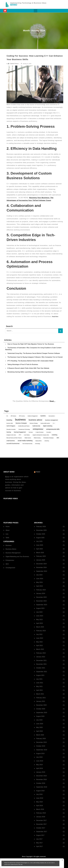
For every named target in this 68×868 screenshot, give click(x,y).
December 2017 (41, 820)
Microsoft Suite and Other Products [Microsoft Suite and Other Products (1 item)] (14, 438)
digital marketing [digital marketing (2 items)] (48, 426)
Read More (55, 317)
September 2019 (42, 750)
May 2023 (39, 620)
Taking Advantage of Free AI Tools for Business (23, 364)
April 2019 (40, 768)
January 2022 (41, 657)
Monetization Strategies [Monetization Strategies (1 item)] (49, 438)
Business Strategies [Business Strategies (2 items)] (21, 423)
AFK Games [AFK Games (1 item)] (13, 416)
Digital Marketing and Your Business (17, 557)
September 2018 (42, 787)
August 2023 (40, 608)
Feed (38, 472)
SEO (7, 564)
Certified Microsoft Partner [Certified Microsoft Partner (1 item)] (24, 426)
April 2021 (40, 690)
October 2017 (41, 828)
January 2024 (41, 593)
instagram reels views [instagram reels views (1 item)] (11, 435)
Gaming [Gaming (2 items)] (9, 432)
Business (9, 545)
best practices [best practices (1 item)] (52, 416)
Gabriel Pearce (14, 64)
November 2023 (41, 601)
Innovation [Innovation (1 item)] (49, 432)
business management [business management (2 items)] (52, 420)
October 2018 (41, 783)
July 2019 (39, 757)
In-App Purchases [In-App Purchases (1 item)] (40, 432)
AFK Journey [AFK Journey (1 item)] (22, 416)
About (8, 530)
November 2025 (41, 530)
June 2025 (40, 545)
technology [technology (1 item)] (38, 444)
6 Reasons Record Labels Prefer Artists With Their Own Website (28, 368)
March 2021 (40, 694)
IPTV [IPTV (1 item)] (20, 435)
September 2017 (42, 832)
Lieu (7, 534)
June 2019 (40, 761)
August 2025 (40, 538)
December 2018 (41, 776)
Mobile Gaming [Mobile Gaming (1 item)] (37, 438)
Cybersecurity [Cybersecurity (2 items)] (36, 426)
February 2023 (41, 631)
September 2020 (42, 713)
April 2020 (40, 731)
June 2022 (40, 638)
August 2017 (40, 835)
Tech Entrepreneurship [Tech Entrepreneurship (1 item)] (27, 444)
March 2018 (40, 809)
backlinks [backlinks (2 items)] (43, 416)
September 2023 (42, 605)
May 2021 (39, 686)
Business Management (13, 553)
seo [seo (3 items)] (58, 438)
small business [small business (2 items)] (11, 441)
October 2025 (41, 534)
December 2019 (41, 742)
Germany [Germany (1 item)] (31, 432)
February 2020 (41, 739)
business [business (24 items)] (20, 420)
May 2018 (39, 802)
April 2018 (40, 806)
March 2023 (40, 627)
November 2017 (41, 824)
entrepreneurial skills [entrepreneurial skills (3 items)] (53, 429)
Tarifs (7, 538)
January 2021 (41, 701)
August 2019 (40, 754)
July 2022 (39, 634)
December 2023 (41, 597)
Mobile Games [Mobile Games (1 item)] (28, 438)
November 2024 (41, 567)
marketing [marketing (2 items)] (54, 435)
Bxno (7, 477)
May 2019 (39, 765)
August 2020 (40, 716)
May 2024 (39, 582)
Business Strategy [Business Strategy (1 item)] (34, 423)
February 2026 (41, 527)
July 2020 (39, 720)
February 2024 (41, 590)
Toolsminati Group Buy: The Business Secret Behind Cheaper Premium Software (34, 353)
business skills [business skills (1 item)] (10, 423)
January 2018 (41, 817)
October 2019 (41, 746)
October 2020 (41, 709)
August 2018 (40, 791)
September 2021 (42, 672)
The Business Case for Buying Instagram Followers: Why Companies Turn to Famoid (35, 357)
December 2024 (41, 564)
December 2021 (41, 660)
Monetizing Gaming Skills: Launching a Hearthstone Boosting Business (30, 372)
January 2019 (41, 772)
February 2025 (41, 556)
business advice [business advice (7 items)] (35, 420)
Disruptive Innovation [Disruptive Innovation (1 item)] (11, 429)
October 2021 (41, 668)
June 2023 (40, 616)
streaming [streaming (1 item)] (47, 441)
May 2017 (39, 843)
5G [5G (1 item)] (7, 416)
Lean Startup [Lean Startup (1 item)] (27, 435)
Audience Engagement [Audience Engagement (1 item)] (33, 416)
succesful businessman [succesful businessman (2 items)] (13, 444)
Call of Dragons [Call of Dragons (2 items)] (11, 426)
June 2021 (40, 683)
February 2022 (41, 653)
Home (8, 527)
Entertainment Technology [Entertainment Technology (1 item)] (24, 429)
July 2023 (39, 612)
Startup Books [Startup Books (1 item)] (38, 441)
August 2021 (40, 675)
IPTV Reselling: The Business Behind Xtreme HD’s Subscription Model (30, 361)
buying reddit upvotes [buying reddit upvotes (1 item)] (45, 423)
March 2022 (40, 649)
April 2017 (40, 846)
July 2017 (39, 839)
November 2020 (41, 705)
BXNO (14, 5)
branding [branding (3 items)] (9, 420)
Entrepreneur (10, 560)
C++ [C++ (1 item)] (54, 423)
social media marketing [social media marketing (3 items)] (25, 441)
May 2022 (39, 642)
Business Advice (11, 549)
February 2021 (41, 698)
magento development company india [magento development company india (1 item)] (41, 435)
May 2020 (39, 727)
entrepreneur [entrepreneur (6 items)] (38, 429)
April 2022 (40, 646)
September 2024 (42, 571)
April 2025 (40, 549)
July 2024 (39, 575)
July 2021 (39, 679)
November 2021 (41, 664)
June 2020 (40, 724)
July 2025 (39, 541)
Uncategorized (10, 568)
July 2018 (39, 794)
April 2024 (40, 586)
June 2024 (40, 579)
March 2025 (40, 553)
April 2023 (40, 623)
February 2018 (41, 813)
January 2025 (41, 560)
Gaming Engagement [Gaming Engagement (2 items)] (20, 432)
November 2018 (41, 779)
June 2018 (40, 798)
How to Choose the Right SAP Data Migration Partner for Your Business (31, 344)
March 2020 (40, 735)
